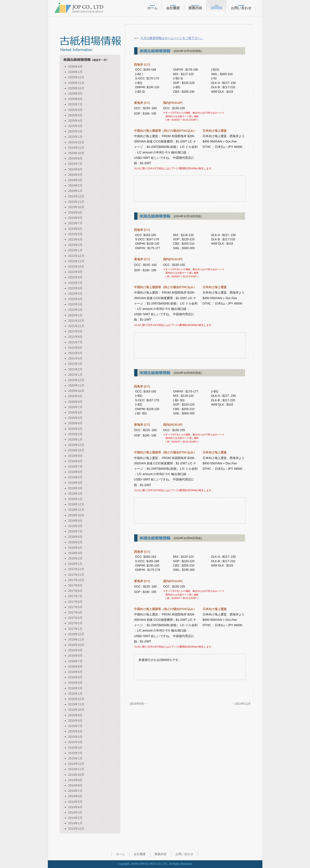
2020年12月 (76, 380)
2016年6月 (75, 667)
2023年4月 (75, 239)
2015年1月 (75, 758)
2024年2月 (75, 185)
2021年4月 (75, 358)
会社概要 (140, 854)
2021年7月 (75, 342)
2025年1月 (75, 137)
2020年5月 (75, 418)
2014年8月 (75, 785)
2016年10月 (76, 645)
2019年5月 (75, 477)
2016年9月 (75, 650)
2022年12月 (76, 256)
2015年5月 (75, 737)
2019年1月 (75, 499)
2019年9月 (75, 456)
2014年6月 (75, 796)
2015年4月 (75, 742)
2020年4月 (75, 423)
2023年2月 (75, 245)
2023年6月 (75, 229)
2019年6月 (75, 472)
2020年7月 (75, 407)
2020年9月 (75, 396)
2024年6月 (75, 169)
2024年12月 (76, 142)
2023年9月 (75, 212)
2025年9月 (75, 94)
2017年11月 (76, 575)
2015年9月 (75, 715)
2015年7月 (75, 726)
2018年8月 (75, 526)
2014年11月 (76, 769)
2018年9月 (75, 521)
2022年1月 (75, 315)
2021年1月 (75, 375)
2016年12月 (76, 634)
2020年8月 (75, 402)
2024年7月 (75, 164)
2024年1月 (75, 191)
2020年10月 (76, 391)
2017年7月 (75, 596)
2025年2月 (75, 131)
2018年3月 (75, 553)
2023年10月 (76, 207)
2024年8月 (75, 158)
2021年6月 (75, 348)
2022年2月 (75, 310)
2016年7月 (75, 661)
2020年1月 (75, 439)
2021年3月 (75, 364)
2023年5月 (75, 234)
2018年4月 (75, 548)
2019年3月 (75, 488)
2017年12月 (76, 569)
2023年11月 (76, 202)
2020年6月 (75, 412)
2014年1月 (75, 823)
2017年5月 (75, 607)
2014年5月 (75, 802)
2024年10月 (76, 153)
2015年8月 (75, 721)
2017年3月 (75, 618)
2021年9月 (75, 331)
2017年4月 (75, 612)
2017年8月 (75, 591)
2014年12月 (76, 764)
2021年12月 (76, 321)
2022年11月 (76, 261)
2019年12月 (76, 445)
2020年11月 (76, 385)
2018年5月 (75, 542)
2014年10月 (76, 775)
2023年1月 (75, 250)
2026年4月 (75, 67)
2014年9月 (75, 780)
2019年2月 (75, 494)
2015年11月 (76, 704)
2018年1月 (75, 564)
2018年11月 (76, 510)
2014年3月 (75, 812)
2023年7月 (75, 223)
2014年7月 (75, 791)
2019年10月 (76, 450)
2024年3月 (75, 180)
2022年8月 (75, 277)
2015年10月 (76, 710)
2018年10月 (76, 515)
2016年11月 (76, 639)
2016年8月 (75, 656)
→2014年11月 (242, 704)
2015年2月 (75, 753)
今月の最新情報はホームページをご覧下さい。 (172, 38)
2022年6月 (75, 288)
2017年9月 (75, 585)
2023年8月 (75, 218)
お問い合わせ (184, 854)
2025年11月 (76, 83)
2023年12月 (76, 196)
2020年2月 (75, 434)
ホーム (120, 854)
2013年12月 (76, 829)
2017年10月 (76, 580)
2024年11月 (76, 148)
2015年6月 (75, 731)
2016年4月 (75, 677)
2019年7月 (75, 467)
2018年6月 (75, 537)
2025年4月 (75, 121)
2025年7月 (75, 104)
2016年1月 (75, 694)
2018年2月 (75, 558)
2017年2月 (75, 623)
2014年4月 (75, 807)
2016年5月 (75, 672)
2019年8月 (75, 461)
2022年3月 (75, 304)
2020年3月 (75, 429)
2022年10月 (76, 267)
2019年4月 (75, 483)
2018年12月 (76, 504)
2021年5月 (75, 353)
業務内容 (161, 854)
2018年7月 (75, 531)
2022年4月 (75, 299)
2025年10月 (76, 88)
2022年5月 (75, 294)
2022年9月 (75, 272)
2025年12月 (76, 77)
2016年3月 (75, 683)
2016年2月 (75, 688)
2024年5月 (75, 175)
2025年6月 (75, 110)
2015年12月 (76, 699)
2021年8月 (75, 337)
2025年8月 (75, 99)
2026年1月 (75, 72)
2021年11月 (76, 326)
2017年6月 (75, 602)
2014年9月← (139, 704)
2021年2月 (75, 369)
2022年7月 (75, 283)
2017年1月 (75, 629)
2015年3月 (75, 748)
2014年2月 (75, 818)
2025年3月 (75, 126)
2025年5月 (75, 115)
